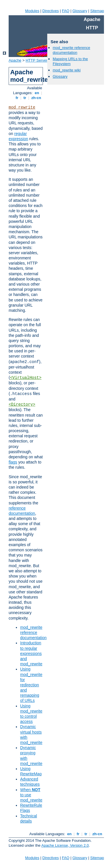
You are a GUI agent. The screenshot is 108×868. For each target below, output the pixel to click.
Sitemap (97, 11)
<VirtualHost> (26, 378)
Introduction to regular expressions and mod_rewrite (31, 653)
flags (13, 462)
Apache (15, 60)
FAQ (66, 11)
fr (17, 98)
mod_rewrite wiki (67, 70)
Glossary (80, 11)
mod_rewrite (22, 107)
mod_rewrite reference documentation (33, 633)
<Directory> (22, 404)
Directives (51, 11)
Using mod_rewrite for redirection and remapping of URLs (31, 685)
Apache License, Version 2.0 (65, 845)
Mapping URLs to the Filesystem (70, 61)
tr (25, 98)
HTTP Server (37, 60)
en (37, 93)
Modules (32, 11)
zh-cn (36, 98)
